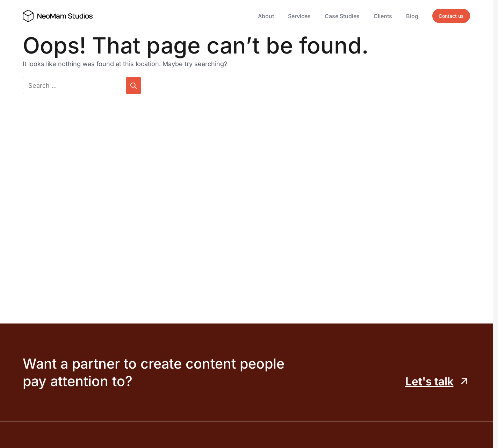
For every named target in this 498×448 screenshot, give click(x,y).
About (266, 16)
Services (299, 16)
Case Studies (342, 16)
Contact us (451, 16)
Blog (412, 16)
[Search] (133, 86)
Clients (383, 16)
